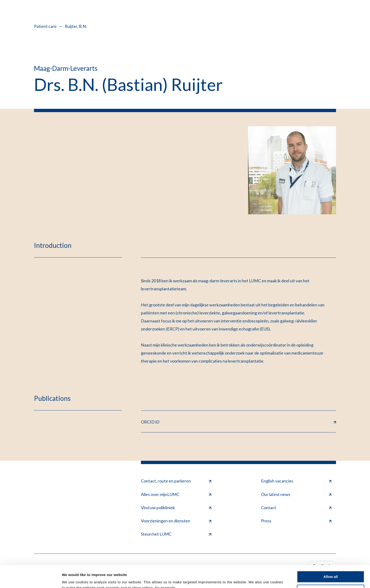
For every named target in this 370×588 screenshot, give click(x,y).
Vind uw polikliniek (176, 508)
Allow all (331, 555)
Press (296, 521)
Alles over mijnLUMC (176, 494)
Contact (296, 508)
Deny (331, 568)
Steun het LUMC (176, 534)
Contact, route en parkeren (176, 481)
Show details (73, 579)
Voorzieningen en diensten (176, 521)
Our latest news (296, 494)
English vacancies (296, 481)
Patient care (45, 26)
